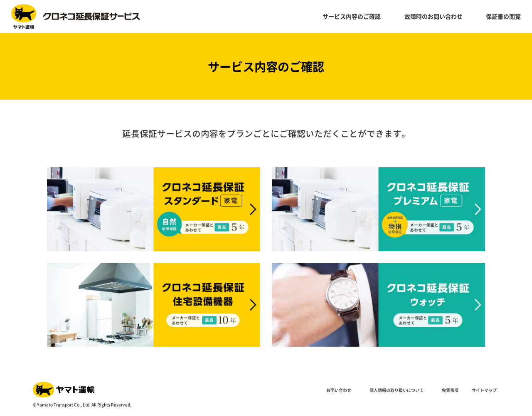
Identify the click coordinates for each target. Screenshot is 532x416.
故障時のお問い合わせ (433, 16)
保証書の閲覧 (503, 16)
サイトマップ (484, 390)
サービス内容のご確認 (352, 16)
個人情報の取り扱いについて (397, 390)
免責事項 (450, 390)
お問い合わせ (339, 390)
